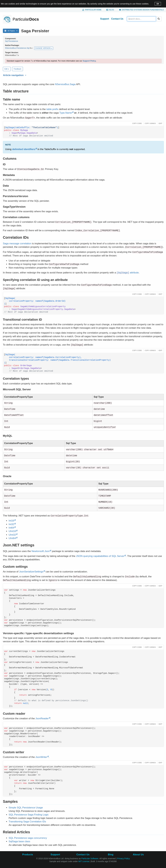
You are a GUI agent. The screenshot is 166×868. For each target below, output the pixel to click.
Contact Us (117, 19)
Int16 (11, 521)
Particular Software (90, 858)
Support (105, 19)
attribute (128, 273)
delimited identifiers (24, 149)
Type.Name (66, 113)
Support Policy (89, 61)
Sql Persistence (12, 41)
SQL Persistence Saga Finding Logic (29, 815)
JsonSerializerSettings (31, 572)
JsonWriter (41, 757)
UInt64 (12, 538)
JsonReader (42, 718)
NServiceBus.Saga (65, 84)
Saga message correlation (17, 244)
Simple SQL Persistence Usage (26, 808)
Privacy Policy (123, 858)
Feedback (18, 69)
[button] (83, 75)
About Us (138, 855)
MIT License (84, 861)
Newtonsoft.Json (41, 551)
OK (158, 4)
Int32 (11, 524)
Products (28, 855)
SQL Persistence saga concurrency (28, 838)
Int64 (11, 528)
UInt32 (12, 535)
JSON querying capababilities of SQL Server (100, 556)
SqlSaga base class (19, 841)
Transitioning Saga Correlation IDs (27, 822)
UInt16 (12, 531)
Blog (112, 10)
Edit (7, 69)
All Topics (11, 31)
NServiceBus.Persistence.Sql (17, 48)
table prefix (52, 109)
